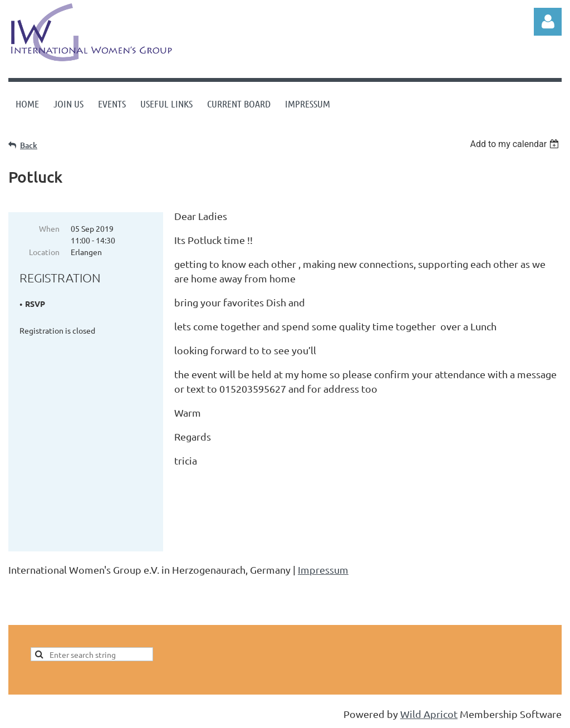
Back (29, 145)
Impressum (323, 570)
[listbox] (516, 144)
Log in (548, 22)
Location (44, 252)
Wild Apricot (429, 714)
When (49, 228)
